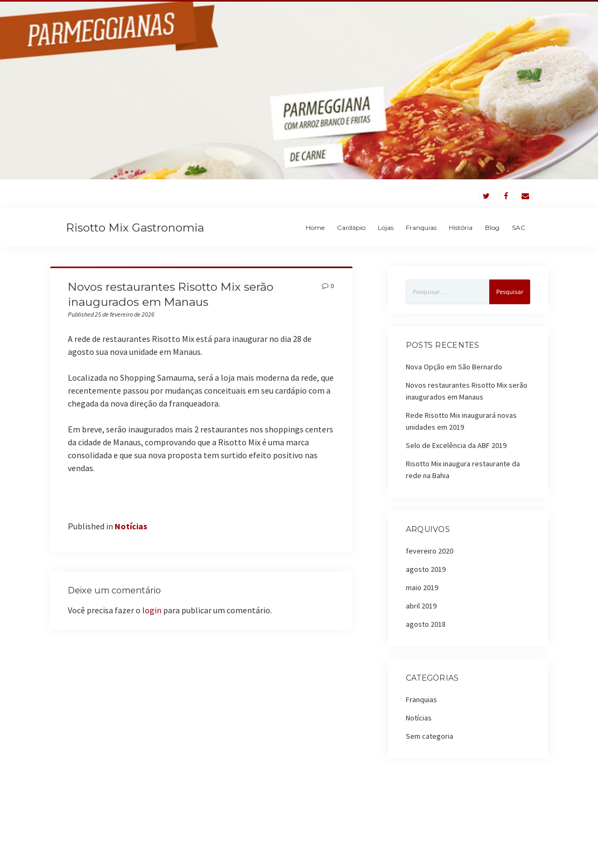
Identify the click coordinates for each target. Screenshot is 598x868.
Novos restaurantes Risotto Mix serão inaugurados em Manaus (467, 391)
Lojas (386, 227)
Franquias (421, 227)
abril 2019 (421, 606)
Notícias (131, 526)
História (461, 227)
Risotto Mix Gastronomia (135, 227)
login (152, 610)
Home (315, 227)
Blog (492, 227)
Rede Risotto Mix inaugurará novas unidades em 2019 (461, 421)
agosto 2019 (426, 569)
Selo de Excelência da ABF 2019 (456, 445)
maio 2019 (422, 587)
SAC (519, 227)
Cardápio (351, 227)
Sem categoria (430, 736)
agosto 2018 (426, 624)
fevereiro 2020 (430, 551)
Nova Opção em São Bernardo (454, 367)
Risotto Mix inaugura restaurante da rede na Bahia (463, 470)
